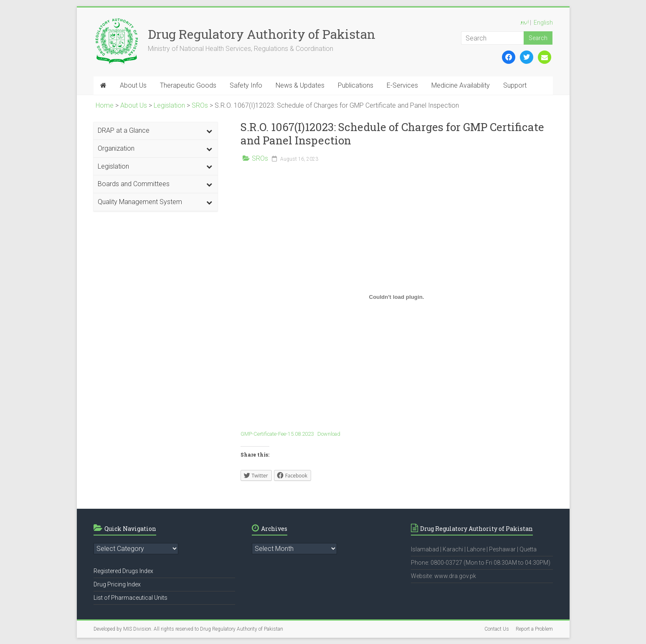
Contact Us (497, 629)
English (543, 23)
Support (515, 85)
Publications (356, 85)
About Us (133, 85)
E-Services (402, 85)
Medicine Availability (461, 85)
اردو (524, 23)
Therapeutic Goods (188, 85)
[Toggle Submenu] (209, 131)
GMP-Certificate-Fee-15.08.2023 (277, 434)
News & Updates (300, 85)
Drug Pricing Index (117, 584)
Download (329, 434)
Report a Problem (534, 629)
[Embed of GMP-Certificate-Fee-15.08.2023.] (397, 297)
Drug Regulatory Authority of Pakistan (262, 34)
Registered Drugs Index (123, 571)
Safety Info (246, 85)
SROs (260, 158)
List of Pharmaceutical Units (130, 598)
